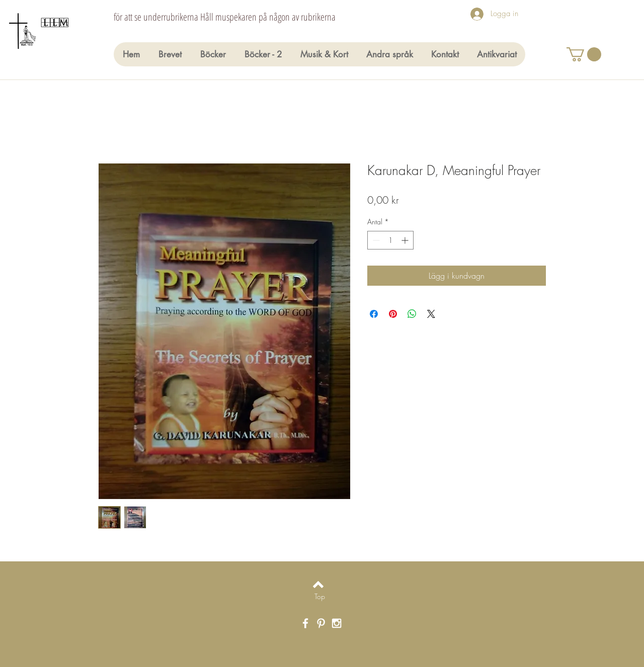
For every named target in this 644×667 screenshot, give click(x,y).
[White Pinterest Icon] (321, 623)
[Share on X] (431, 314)
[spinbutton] (390, 240)
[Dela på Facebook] (374, 314)
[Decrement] (375, 240)
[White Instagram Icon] (337, 623)
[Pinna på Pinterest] (393, 314)
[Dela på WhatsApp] (412, 314)
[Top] (320, 597)
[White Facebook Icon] (305, 623)
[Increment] (406, 240)
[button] (584, 54)
